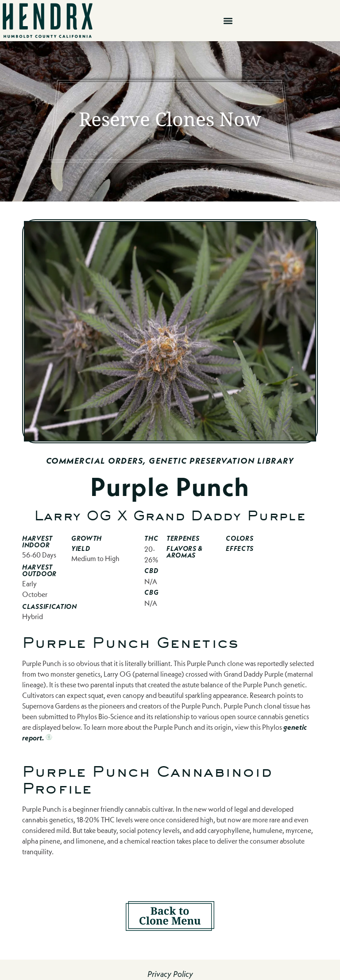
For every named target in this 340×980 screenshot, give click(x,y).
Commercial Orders (95, 461)
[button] (228, 21)
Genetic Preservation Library (221, 461)
